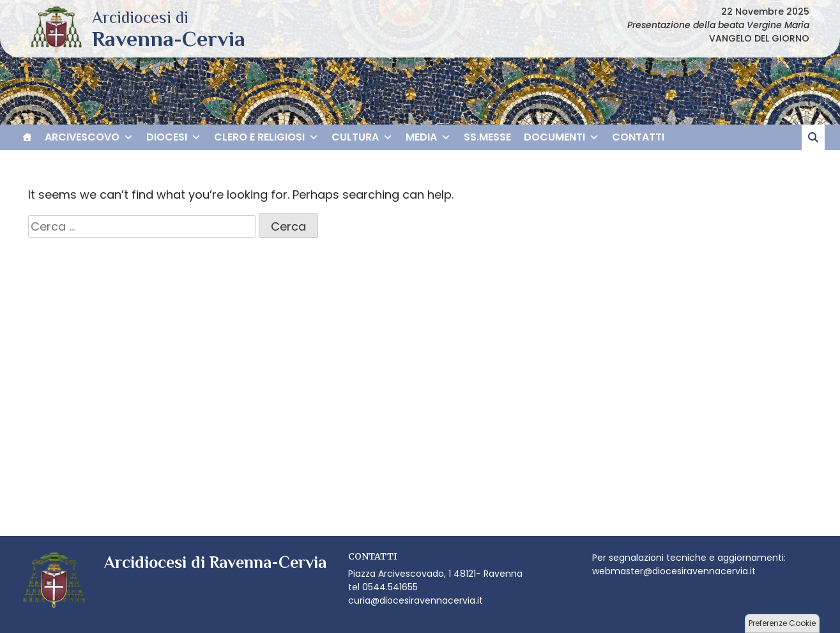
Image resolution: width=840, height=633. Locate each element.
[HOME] (27, 137)
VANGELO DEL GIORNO (759, 38)
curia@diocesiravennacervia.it (416, 600)
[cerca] (813, 137)
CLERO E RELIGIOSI (266, 137)
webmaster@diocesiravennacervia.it (674, 571)
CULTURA (362, 137)
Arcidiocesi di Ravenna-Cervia (169, 38)
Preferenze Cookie (782, 623)
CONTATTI (638, 137)
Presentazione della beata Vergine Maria (718, 25)
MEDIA (428, 137)
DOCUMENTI (561, 137)
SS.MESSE (487, 137)
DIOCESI (174, 137)
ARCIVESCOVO (89, 137)
